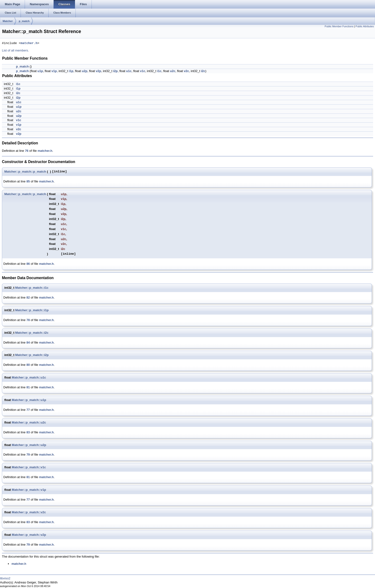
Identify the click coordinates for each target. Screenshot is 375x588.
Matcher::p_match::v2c (29, 512)
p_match (24, 21)
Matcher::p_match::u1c (29, 377)
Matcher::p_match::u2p (29, 445)
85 (28, 181)
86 (28, 264)
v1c (143, 71)
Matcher (8, 21)
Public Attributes (365, 26)
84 (28, 342)
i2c (203, 71)
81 (28, 387)
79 (28, 455)
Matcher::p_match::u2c (29, 422)
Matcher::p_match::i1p (32, 310)
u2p (84, 71)
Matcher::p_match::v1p (29, 490)
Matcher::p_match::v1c (29, 467)
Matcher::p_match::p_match (25, 172)
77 (28, 410)
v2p (98, 71)
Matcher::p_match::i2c (32, 333)
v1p (54, 71)
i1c (159, 71)
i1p (71, 71)
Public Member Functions (339, 26)
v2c (186, 71)
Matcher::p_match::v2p (29, 535)
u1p (40, 71)
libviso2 (5, 578)
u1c (129, 71)
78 (28, 320)
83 (28, 432)
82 (28, 297)
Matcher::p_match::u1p (29, 400)
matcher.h (29, 43)
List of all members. (15, 50)
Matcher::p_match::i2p (32, 355)
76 (27, 151)
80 (28, 365)
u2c (173, 71)
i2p (115, 71)
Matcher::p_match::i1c (32, 288)
